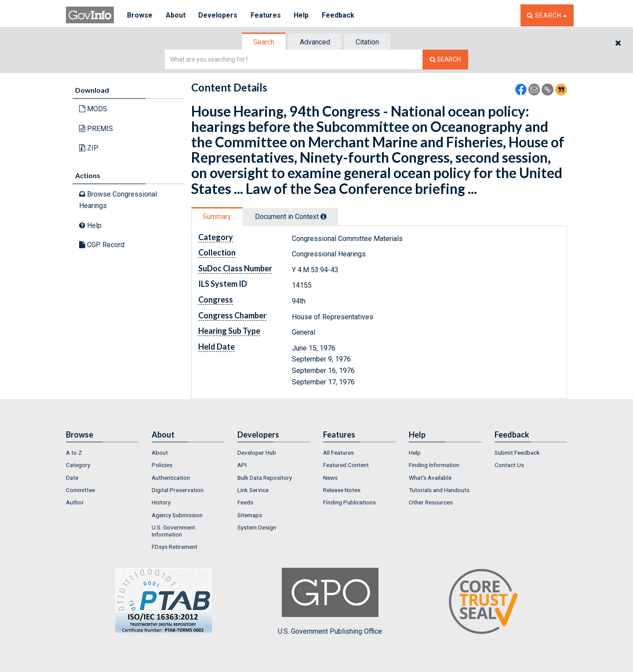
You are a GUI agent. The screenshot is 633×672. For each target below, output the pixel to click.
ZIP (89, 148)
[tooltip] (324, 216)
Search (264, 42)
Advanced (315, 42)
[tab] (264, 42)
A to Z (74, 453)
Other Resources (431, 502)
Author (75, 502)
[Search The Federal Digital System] (445, 60)
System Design (257, 527)
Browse (140, 15)
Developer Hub (257, 453)
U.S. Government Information (173, 531)
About (176, 15)
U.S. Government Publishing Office (330, 602)
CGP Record (102, 245)
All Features (338, 453)
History (161, 502)
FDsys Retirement (175, 547)
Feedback (339, 15)
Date (72, 478)
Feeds (245, 502)
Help (302, 15)
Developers (218, 15)
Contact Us (509, 465)
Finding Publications (349, 502)
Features (266, 15)
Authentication (171, 478)
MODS (93, 109)
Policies (162, 465)
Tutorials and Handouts (439, 490)
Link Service (253, 490)
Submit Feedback (517, 453)
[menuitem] (102, 453)
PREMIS (96, 129)
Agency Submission (177, 515)
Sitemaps (250, 515)
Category (78, 465)
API (242, 465)
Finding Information (434, 465)
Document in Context (291, 217)
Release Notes (342, 490)
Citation (367, 42)
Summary (217, 217)
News (330, 478)
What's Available (430, 478)
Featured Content (346, 465)
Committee (80, 490)
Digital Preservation (178, 490)
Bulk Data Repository (265, 478)
